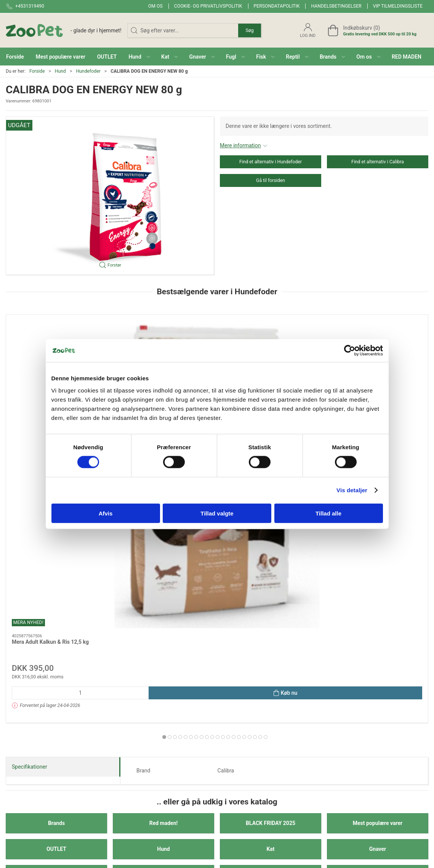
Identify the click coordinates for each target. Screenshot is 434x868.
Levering (307, 751)
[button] (139, 57)
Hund (60, 71)
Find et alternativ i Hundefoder (271, 162)
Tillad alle (328, 513)
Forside (37, 71)
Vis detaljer (352, 490)
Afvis (106, 513)
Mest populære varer (378, 589)
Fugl (56, 640)
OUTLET (56, 614)
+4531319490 (22, 756)
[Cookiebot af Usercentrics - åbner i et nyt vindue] (350, 351)
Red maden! (164, 589)
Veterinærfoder (163, 666)
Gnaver (378, 614)
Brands (56, 589)
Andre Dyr (56, 666)
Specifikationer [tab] (30, 532)
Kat (270, 614)
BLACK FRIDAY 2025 (271, 589)
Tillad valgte (217, 513)
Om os (155, 6)
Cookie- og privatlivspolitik (208, 6)
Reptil (271, 640)
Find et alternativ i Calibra (378, 162)
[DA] (64, 30)
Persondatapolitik (277, 6)
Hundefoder (88, 71)
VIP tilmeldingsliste (398, 6)
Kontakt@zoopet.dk (29, 764)
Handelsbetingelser (336, 6)
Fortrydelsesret (314, 795)
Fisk (163, 640)
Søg (249, 30)
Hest (377, 640)
